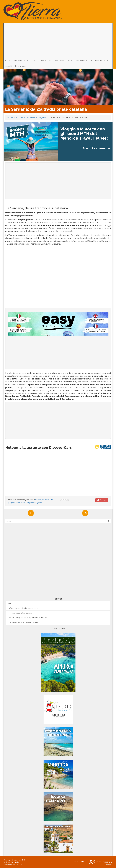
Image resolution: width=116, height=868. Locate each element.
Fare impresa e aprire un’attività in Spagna (23, 622)
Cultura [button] (42, 60)
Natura (70, 60)
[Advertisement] (57, 40)
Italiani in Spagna (101, 60)
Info (82, 862)
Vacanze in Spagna (21, 60)
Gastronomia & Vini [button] (84, 60)
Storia (33, 60)
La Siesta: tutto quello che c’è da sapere (23, 608)
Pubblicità (76, 862)
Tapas (10, 603)
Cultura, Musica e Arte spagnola (31, 117)
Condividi (102, 500)
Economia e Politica (57, 60)
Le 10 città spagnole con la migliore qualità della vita (28, 618)
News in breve (21, 66)
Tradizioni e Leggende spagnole (29, 503)
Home (8, 60)
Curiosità (9, 66)
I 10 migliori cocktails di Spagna (20, 613)
